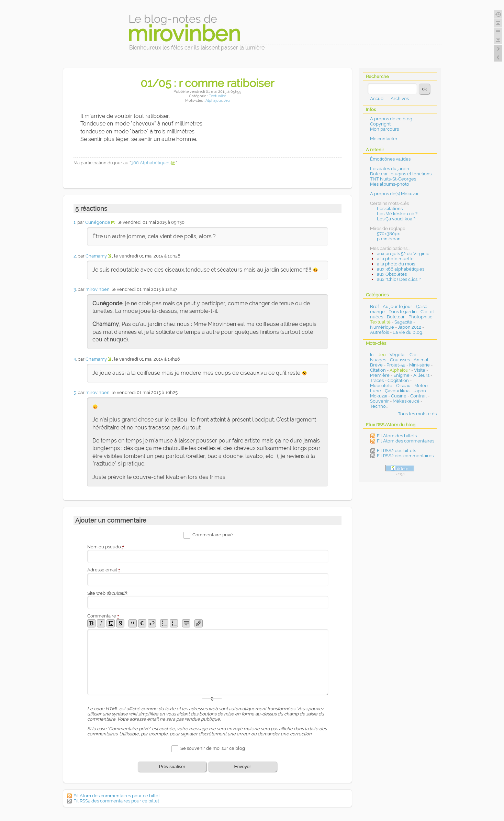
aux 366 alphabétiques (401, 269)
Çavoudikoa (397, 391)
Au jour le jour (397, 306)
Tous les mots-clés (417, 414)
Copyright (380, 124)
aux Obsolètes (392, 274)
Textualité (217, 96)
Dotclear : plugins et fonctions (401, 174)
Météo (421, 386)
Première (380, 375)
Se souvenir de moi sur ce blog (213, 748)
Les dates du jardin (390, 169)
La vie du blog (407, 332)
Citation (378, 370)
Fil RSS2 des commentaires (405, 456)
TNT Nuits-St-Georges (393, 179)
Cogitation (398, 380)
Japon (420, 391)
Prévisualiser (172, 767)
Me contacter (384, 139)
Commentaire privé (213, 535)
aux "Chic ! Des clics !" (399, 279)
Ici (372, 355)
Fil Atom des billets (397, 436)
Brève (376, 365)
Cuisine (399, 396)
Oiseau (403, 386)
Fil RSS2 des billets (396, 451)
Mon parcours (384, 129)
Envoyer (243, 767)
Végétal (398, 355)
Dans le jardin (403, 312)
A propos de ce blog (391, 119)
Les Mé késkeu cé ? (397, 214)
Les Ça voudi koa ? (396, 219)
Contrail (418, 396)
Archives (400, 98)
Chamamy (96, 256)
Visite (420, 370)
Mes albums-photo (390, 184)
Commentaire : (104, 616)
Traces (377, 380)
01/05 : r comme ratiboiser (207, 83)
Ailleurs (421, 375)
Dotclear (396, 317)
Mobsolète (381, 386)
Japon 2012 (410, 327)
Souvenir (379, 401)
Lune (376, 391)
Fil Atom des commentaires (406, 441)
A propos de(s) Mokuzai (394, 194)
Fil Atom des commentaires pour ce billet (117, 796)
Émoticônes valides (390, 159)
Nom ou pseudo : (107, 547)
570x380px (388, 234)
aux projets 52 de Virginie (403, 254)
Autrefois (379, 332)
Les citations (390, 209)
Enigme (401, 375)
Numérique (382, 327)
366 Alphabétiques (151, 163)
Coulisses (400, 360)
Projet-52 (396, 365)
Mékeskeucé (406, 401)
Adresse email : (105, 570)
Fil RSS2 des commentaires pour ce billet (116, 801)
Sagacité (403, 322)
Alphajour (214, 101)
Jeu (227, 101)
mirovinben (98, 289)
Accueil (378, 98)
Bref (374, 306)
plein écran (389, 239)
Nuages (378, 360)
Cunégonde (98, 222)
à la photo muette (395, 259)
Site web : (108, 593)
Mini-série (419, 365)
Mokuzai (379, 396)
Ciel (414, 355)
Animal (421, 360)
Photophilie (421, 317)
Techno (378, 406)
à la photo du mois (396, 264)
